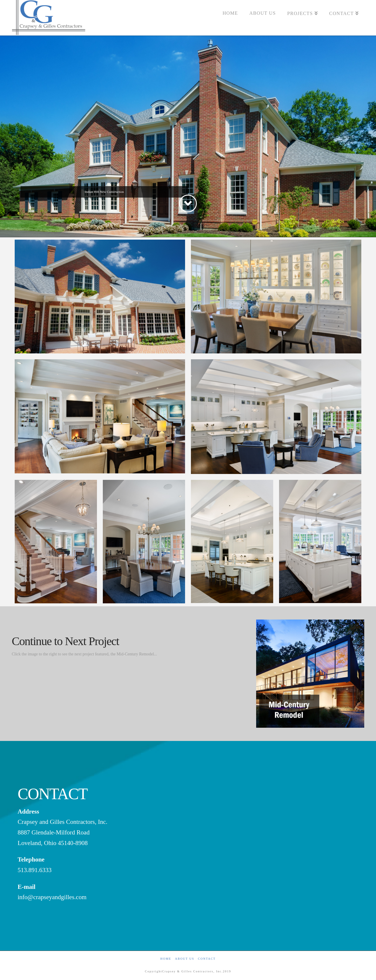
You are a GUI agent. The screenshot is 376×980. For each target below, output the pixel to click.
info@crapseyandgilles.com (52, 897)
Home (166, 959)
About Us (185, 959)
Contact (207, 959)
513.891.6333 (35, 870)
